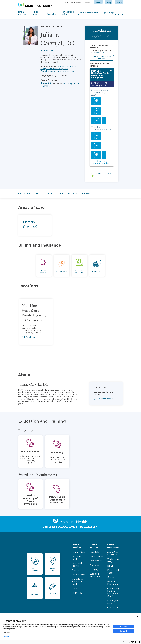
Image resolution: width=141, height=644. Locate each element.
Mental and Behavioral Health (77, 582)
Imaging (94, 570)
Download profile (110, 399)
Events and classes (113, 572)
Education (73, 193)
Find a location (94, 546)
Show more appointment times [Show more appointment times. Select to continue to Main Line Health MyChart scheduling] (102, 162)
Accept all (123, 626)
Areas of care (24, 193)
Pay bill (119, 3)
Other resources (113, 546)
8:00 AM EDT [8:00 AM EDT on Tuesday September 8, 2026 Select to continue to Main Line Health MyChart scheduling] (96, 136)
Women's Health (76, 558)
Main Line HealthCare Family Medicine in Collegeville (59, 68)
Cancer (75, 570)
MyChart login (109, 13)
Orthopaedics (79, 575)
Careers (98, 3)
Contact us (113, 608)
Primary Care (47, 51)
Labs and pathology (95, 575)
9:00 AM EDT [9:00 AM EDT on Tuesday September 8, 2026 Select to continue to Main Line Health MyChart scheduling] (96, 155)
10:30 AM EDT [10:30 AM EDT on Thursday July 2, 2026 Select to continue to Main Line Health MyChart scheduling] (96, 120)
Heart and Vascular (77, 565)
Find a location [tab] (37, 13)
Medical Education (113, 583)
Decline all (123, 631)
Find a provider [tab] (22, 13)
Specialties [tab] (52, 14)
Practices (94, 565)
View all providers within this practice (57, 71)
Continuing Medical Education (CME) (113, 592)
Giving (109, 3)
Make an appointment (89, 13)
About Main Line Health (113, 553)
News (110, 566)
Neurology (77, 593)
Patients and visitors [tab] (68, 13)
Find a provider (77, 546)
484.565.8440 (98, 53)
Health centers (97, 556)
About (61, 193)
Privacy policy (8, 636)
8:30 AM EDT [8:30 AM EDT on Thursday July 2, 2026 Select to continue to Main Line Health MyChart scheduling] (96, 101)
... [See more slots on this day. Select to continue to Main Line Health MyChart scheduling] (104, 118)
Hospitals (94, 552)
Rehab (75, 589)
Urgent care (96, 561)
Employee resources (112, 602)
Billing (37, 193)
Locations (49, 193)
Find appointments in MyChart (102, 58)
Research (88, 3)
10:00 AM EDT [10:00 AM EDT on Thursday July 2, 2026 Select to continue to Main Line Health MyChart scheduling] (96, 111)
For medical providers (73, 3)
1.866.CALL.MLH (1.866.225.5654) (77, 527)
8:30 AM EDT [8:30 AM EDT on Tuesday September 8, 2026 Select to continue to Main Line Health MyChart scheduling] (96, 145)
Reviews (86, 193)
